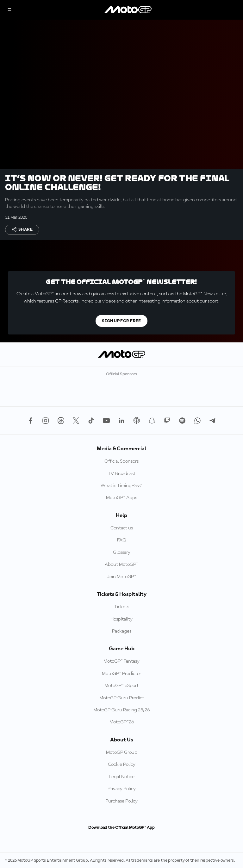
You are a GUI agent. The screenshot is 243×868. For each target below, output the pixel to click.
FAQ (122, 540)
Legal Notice (122, 777)
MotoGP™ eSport (121, 686)
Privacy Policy (122, 789)
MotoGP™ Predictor (121, 674)
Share (22, 229)
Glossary (122, 553)
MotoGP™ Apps (121, 498)
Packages (122, 631)
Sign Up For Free (121, 321)
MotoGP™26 (122, 722)
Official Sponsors (121, 461)
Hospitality (121, 619)
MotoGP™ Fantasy (121, 661)
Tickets (122, 607)
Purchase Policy (121, 801)
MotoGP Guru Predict (122, 698)
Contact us (122, 528)
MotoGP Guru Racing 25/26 (121, 710)
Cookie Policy (122, 765)
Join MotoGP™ (121, 577)
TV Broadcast (122, 474)
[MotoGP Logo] (128, 10)
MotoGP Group (122, 752)
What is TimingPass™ (121, 486)
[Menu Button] (9, 10)
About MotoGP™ (121, 565)
